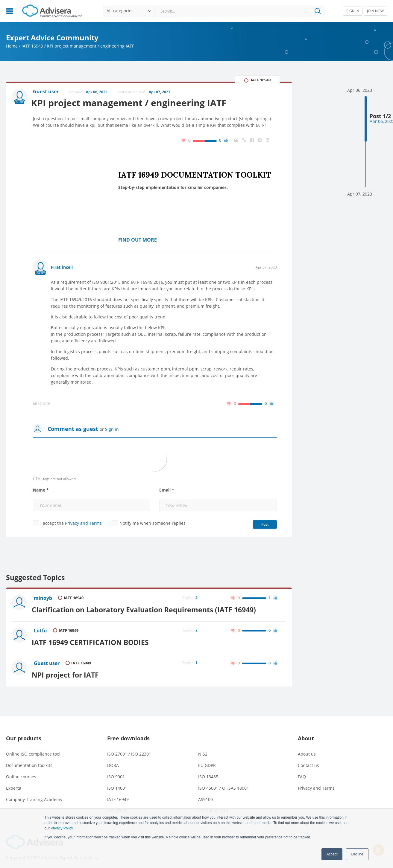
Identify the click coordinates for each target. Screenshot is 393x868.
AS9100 (205, 796)
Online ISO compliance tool (33, 751)
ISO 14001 (117, 785)
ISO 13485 (208, 773)
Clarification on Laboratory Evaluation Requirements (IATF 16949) (147, 609)
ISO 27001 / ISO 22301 (129, 751)
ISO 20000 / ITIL (214, 807)
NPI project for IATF (68, 672)
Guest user (47, 661)
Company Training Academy (34, 796)
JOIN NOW (375, 11)
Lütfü (41, 630)
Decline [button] (357, 854)
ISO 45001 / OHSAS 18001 (224, 785)
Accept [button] (332, 854)
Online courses (21, 773)
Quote (42, 404)
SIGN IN (353, 11)
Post (265, 525)
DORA (113, 762)
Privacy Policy (62, 828)
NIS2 (203, 751)
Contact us (308, 762)
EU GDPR (207, 762)
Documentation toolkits (29, 762)
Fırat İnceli (62, 268)
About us (307, 751)
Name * (41, 491)
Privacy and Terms (83, 524)
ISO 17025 (117, 807)
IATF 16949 (32, 46)
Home (12, 46)
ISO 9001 (116, 773)
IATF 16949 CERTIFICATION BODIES (93, 640)
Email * (167, 491)
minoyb (44, 599)
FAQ (302, 773)
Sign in (112, 430)
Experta (14, 785)
